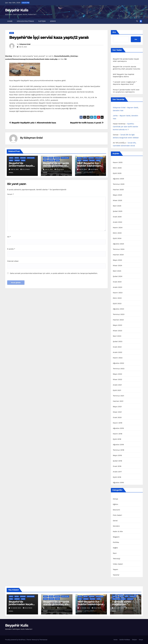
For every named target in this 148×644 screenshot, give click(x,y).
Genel (12, 33)
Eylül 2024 (117, 238)
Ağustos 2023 (119, 309)
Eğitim (17, 158)
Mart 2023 (117, 336)
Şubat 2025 (118, 211)
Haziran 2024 (118, 255)
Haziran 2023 (118, 320)
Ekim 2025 (117, 168)
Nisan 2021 (117, 412)
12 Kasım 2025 (16, 608)
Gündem (17, 160)
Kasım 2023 (118, 293)
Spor (115, 553)
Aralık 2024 (118, 222)
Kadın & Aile (118, 531)
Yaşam (23, 160)
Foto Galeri (31, 158)
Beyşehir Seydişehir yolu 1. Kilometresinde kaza (33, 123)
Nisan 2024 (118, 265)
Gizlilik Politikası (25, 21)
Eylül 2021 (117, 390)
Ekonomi (23, 158)
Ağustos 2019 (118, 428)
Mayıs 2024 (117, 260)
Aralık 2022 (118, 352)
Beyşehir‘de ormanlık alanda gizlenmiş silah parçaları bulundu (56, 166)
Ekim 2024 (117, 233)
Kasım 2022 (118, 358)
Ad (9, 237)
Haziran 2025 (118, 190)
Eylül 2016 (117, 477)
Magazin (116, 537)
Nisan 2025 (118, 200)
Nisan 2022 (118, 379)
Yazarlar (116, 575)
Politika (92, 160)
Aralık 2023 (118, 287)
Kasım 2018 (118, 434)
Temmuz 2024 (119, 249)
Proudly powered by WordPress (15, 640)
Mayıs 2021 (117, 407)
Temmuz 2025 (119, 184)
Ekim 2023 (117, 298)
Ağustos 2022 (119, 363)
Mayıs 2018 (117, 455)
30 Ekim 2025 (119, 608)
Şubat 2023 (118, 341)
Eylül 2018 (117, 439)
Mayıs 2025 (117, 195)
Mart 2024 (117, 271)
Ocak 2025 (117, 217)
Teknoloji (117, 559)
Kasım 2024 (118, 228)
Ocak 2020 (117, 417)
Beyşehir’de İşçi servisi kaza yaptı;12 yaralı (49, 37)
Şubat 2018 (117, 461)
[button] (137, 21)
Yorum (10, 194)
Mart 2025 (117, 206)
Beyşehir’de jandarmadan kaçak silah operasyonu (21, 166)
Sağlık (115, 548)
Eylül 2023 (117, 303)
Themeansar (43, 640)
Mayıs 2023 (118, 325)
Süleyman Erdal (25, 44)
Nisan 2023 (118, 331)
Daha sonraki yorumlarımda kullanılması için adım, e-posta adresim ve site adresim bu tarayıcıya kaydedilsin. (54, 273)
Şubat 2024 (118, 276)
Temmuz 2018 (119, 450)
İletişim (42, 21)
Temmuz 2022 (119, 369)
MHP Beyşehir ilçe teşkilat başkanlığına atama (90, 166)
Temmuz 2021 (119, 396)
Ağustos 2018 (118, 445)
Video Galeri (118, 564)
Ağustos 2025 (119, 179)
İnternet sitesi (13, 261)
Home (10, 21)
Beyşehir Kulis (17, 10)
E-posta (11, 249)
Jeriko (115, 116)
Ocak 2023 (117, 347)
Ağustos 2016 (118, 483)
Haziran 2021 (118, 401)
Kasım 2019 (118, 423)
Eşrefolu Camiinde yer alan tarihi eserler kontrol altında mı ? (126, 127)
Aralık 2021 (117, 385)
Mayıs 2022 (118, 374)
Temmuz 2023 (119, 314)
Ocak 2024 (117, 282)
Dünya (11, 158)
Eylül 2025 (117, 173)
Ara (114, 32)
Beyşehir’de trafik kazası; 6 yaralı (87, 123)
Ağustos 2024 (119, 244)
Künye (53, 21)
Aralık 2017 (117, 472)
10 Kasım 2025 (85, 608)
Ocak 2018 (117, 466)
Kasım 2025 (118, 162)
